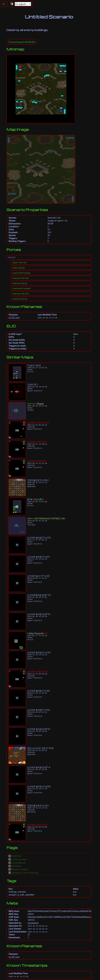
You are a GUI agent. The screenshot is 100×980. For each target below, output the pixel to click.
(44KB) (22, 42)
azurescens (33, 923)
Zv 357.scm (14, 318)
